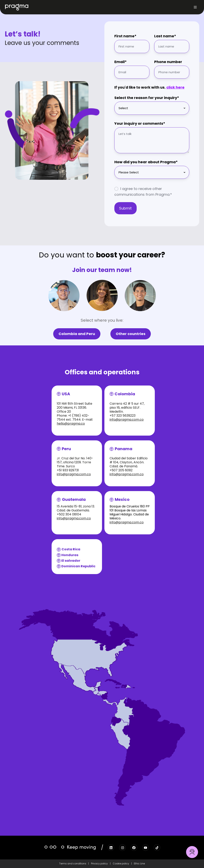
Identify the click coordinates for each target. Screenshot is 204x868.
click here (175, 87)
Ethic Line (139, 864)
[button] (195, 7)
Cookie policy (121, 864)
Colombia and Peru (77, 334)
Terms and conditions (73, 864)
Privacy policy (99, 864)
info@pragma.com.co (127, 420)
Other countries (131, 334)
